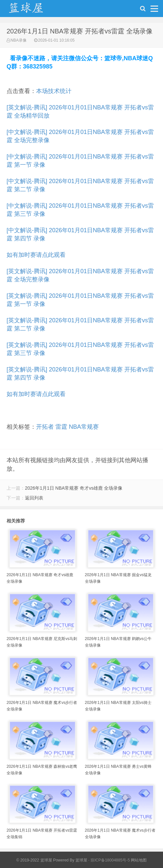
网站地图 (139, 860)
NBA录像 (19, 40)
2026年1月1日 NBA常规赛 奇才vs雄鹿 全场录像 (74, 488)
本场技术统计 (54, 91)
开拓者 (45, 427)
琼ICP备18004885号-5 (110, 860)
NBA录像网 (33, 10)
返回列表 (34, 498)
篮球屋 (81, 860)
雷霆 (61, 427)
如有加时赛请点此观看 (36, 255)
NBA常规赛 (84, 427)
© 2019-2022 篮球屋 (34, 860)
